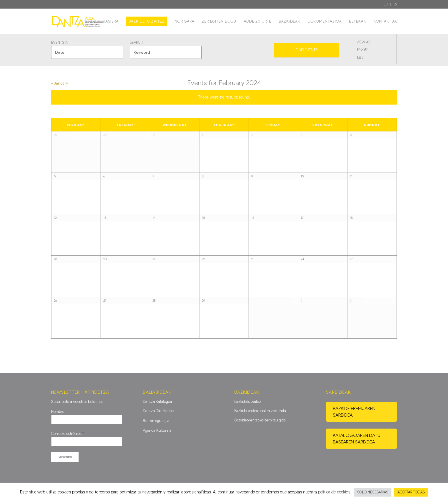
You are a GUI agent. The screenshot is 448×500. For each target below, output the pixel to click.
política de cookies (334, 492)
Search (136, 43)
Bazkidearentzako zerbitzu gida (260, 420)
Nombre (58, 412)
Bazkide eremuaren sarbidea (354, 412)
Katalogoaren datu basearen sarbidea (357, 439)
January (60, 83)
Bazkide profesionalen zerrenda (260, 411)
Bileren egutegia (156, 421)
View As (363, 42)
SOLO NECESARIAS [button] (373, 492)
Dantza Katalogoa (157, 402)
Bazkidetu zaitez (248, 402)
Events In (60, 43)
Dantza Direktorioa (158, 411)
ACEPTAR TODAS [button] (411, 492)
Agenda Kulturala (157, 430)
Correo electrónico (67, 434)
